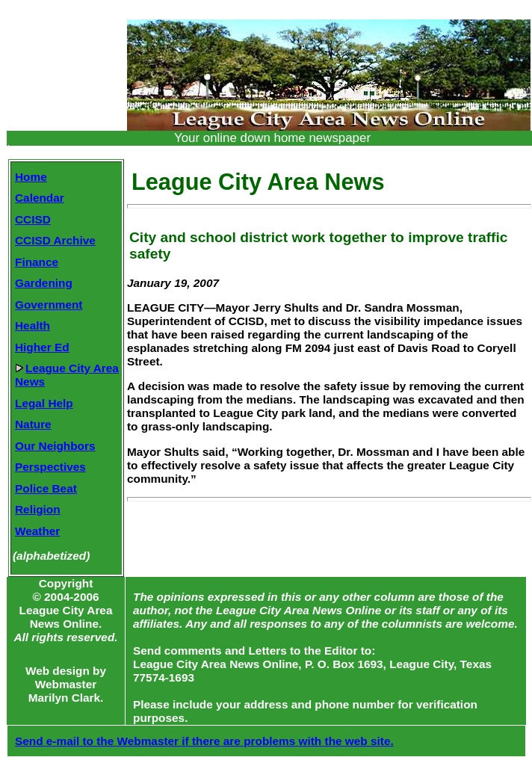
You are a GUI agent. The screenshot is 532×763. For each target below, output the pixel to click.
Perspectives (50, 467)
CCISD (33, 219)
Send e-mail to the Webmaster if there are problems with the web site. (204, 741)
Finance (37, 262)
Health (33, 325)
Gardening (44, 283)
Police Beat (46, 488)
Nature (33, 424)
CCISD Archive (55, 240)
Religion (38, 509)
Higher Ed (42, 347)
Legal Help (44, 403)
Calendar (40, 198)
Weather (37, 531)
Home (31, 177)
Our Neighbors (55, 446)
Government (49, 305)
